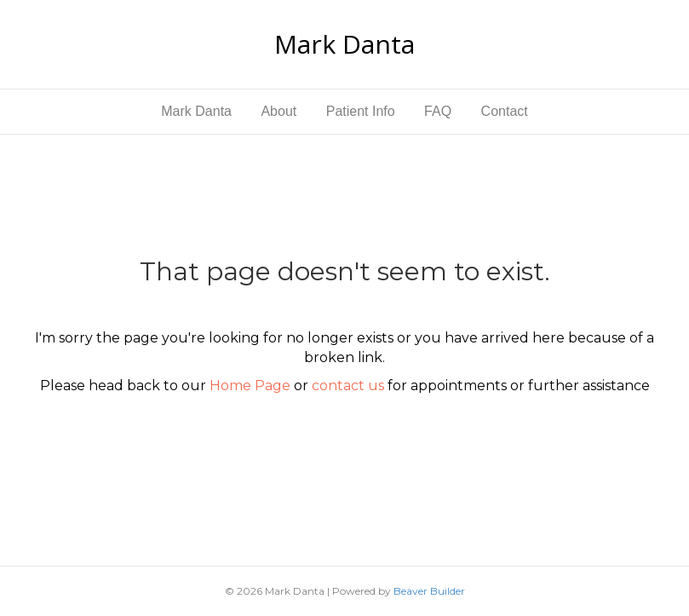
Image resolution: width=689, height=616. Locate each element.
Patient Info (361, 111)
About (278, 111)
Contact (505, 111)
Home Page (250, 386)
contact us (348, 386)
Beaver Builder (429, 591)
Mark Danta (196, 111)
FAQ (438, 111)
